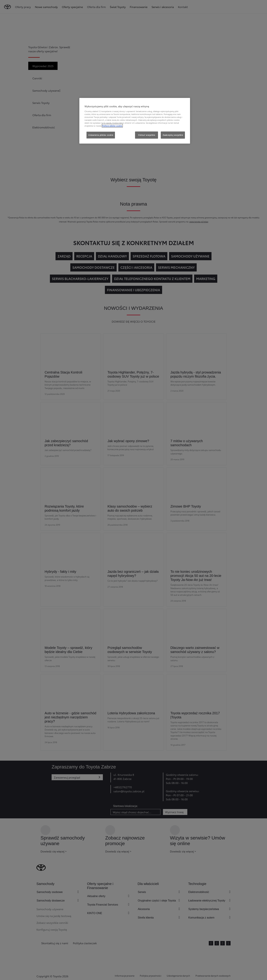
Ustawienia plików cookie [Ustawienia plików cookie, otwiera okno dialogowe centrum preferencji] (101, 135)
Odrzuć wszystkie (147, 135)
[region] (135, 121)
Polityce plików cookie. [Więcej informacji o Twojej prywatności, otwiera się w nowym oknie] (112, 126)
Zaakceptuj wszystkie (173, 135)
